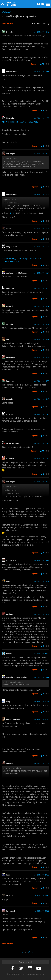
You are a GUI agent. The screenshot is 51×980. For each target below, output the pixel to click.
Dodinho (10, 32)
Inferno (9, 896)
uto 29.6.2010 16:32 (41, 324)
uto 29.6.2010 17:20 (41, 443)
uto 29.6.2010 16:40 (41, 399)
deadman (10, 288)
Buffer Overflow (14, 720)
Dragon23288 (12, 247)
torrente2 (11, 911)
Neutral (10, 415)
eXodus (9, 581)
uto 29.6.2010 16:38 (41, 381)
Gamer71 (10, 459)
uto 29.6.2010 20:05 (41, 654)
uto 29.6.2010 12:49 (41, 32)
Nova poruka (7, 24)
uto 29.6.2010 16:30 (41, 288)
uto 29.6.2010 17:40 (41, 459)
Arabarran (11, 358)
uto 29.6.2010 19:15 (41, 561)
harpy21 (10, 763)
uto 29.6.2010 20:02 (41, 614)
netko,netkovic (14, 443)
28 (29, 952)
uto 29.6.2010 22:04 (41, 763)
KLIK (12, 213)
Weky (9, 306)
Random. (10, 381)
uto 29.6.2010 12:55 (41, 72)
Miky (8, 702)
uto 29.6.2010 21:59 (41, 720)
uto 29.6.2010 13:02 (41, 195)
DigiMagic (10, 154)
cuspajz (9, 399)
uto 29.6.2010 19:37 (41, 581)
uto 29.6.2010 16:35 (41, 340)
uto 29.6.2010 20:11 (41, 677)
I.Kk (8, 340)
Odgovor (33, 64)
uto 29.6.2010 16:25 (41, 229)
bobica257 (11, 72)
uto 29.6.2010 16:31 (41, 306)
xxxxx (8, 229)
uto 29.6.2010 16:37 (41, 358)
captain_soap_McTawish (17, 273)
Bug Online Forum (12, 4)
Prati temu (36, 24)
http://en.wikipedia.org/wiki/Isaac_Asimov (20, 122)
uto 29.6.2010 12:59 (41, 154)
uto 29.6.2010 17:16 (41, 415)
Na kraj (46, 24)
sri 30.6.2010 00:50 (42, 896)
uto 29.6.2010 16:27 (41, 247)
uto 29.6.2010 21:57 (41, 702)
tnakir (9, 654)
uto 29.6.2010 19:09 (41, 482)
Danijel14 (11, 561)
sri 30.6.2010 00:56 (42, 911)
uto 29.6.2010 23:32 (41, 875)
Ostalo (6, 12)
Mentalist (11, 118)
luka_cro (10, 875)
